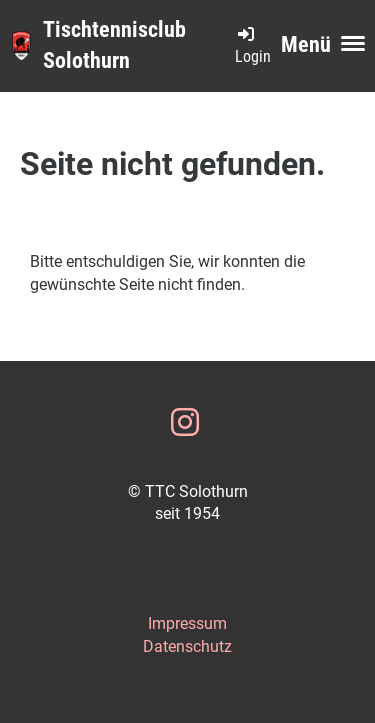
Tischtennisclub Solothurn (114, 45)
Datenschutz (187, 646)
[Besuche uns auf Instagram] (185, 423)
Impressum (187, 623)
